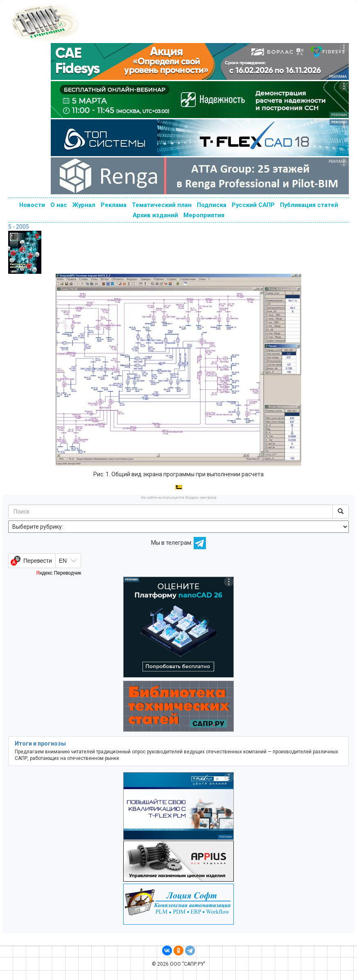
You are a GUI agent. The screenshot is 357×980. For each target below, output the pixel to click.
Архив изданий (155, 215)
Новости (32, 205)
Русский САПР (253, 205)
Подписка (212, 205)
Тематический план (162, 205)
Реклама (114, 205)
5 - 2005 (19, 227)
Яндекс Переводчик (59, 573)
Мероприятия (204, 215)
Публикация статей (309, 205)
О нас (59, 205)
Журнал (84, 205)
